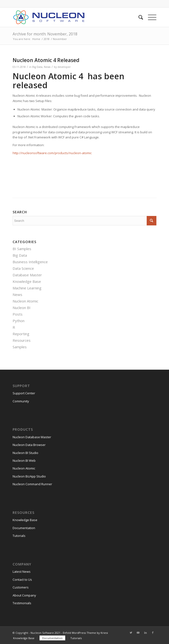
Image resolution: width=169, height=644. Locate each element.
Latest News (22, 572)
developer (64, 67)
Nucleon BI (22, 308)
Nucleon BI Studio (25, 453)
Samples (20, 347)
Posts (18, 314)
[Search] (138, 17)
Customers (21, 587)
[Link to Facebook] (153, 633)
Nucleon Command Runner (32, 484)
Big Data (37, 67)
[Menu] (150, 17)
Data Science (23, 268)
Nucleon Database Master (32, 437)
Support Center (24, 393)
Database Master (27, 275)
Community (21, 401)
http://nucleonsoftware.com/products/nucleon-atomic (52, 153)
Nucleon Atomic (25, 301)
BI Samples (22, 249)
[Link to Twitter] (131, 633)
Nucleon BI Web (24, 461)
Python (19, 321)
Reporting (21, 334)
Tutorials (19, 536)
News (47, 67)
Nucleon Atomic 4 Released (46, 60)
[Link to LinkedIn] (145, 633)
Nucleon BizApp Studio (29, 476)
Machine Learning (27, 288)
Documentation (24, 528)
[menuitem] (138, 17)
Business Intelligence (30, 262)
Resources (22, 340)
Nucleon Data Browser (29, 445)
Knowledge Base (27, 281)
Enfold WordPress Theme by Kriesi (85, 633)
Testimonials (22, 603)
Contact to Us (22, 580)
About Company (24, 595)
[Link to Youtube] (138, 633)
